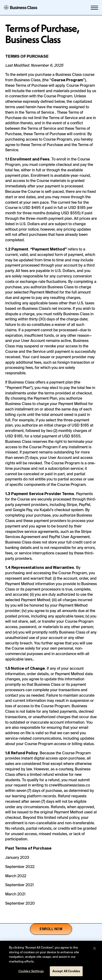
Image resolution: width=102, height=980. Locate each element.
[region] (51, 960)
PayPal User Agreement (69, 537)
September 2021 (19, 885)
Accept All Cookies (66, 971)
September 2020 (20, 904)
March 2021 (15, 894)
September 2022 (20, 867)
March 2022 (16, 876)
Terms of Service (40, 113)
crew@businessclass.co (69, 786)
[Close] (94, 948)
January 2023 (17, 858)
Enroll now (51, 929)
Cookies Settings (31, 971)
